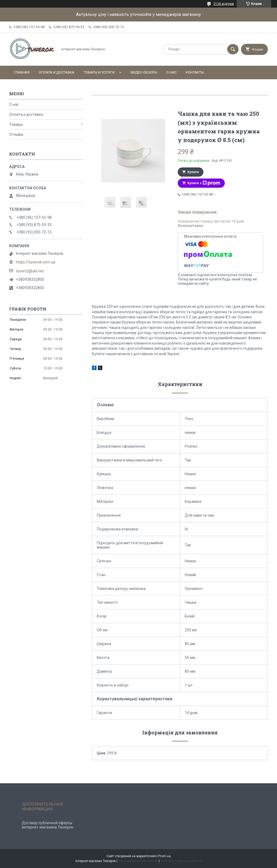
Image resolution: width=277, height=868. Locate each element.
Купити (193, 172)
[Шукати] (233, 49)
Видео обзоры (144, 72)
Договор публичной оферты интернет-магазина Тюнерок (48, 825)
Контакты (195, 72)
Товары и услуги (99, 72)
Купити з (204, 183)
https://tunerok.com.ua (36, 262)
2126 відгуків (224, 4)
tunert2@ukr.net (30, 271)
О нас (172, 72)
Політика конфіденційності (181, 861)
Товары (16, 124)
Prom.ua (164, 856)
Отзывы (16, 134)
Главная (22, 72)
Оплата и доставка (57, 72)
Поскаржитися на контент (138, 861)
